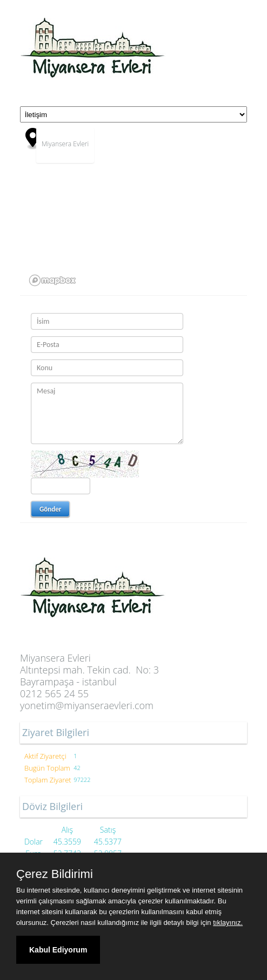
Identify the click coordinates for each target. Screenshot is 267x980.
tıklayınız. (228, 923)
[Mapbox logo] (52, 280)
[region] (133, 209)
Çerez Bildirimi (55, 874)
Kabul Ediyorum (58, 950)
